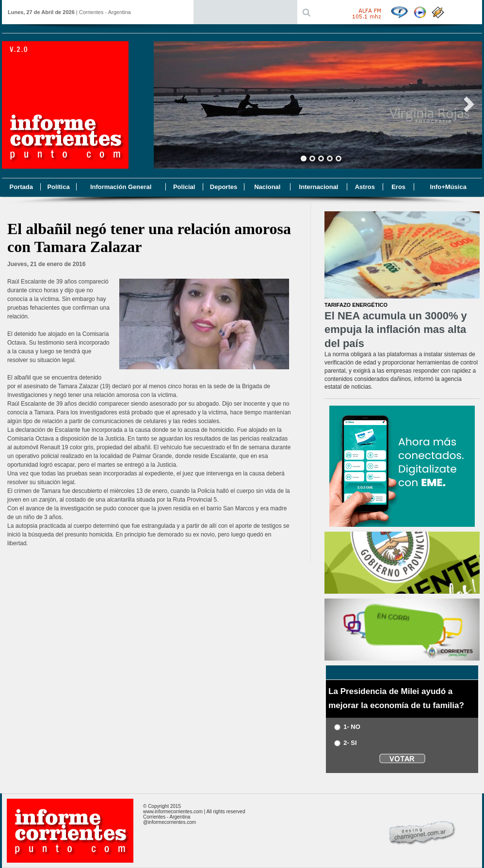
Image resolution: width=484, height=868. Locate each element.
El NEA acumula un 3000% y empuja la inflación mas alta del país (396, 330)
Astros (365, 187)
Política (58, 187)
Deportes (224, 187)
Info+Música (448, 187)
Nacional (267, 187)
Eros (398, 187)
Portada (21, 187)
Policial (184, 187)
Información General (121, 187)
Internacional (319, 187)
